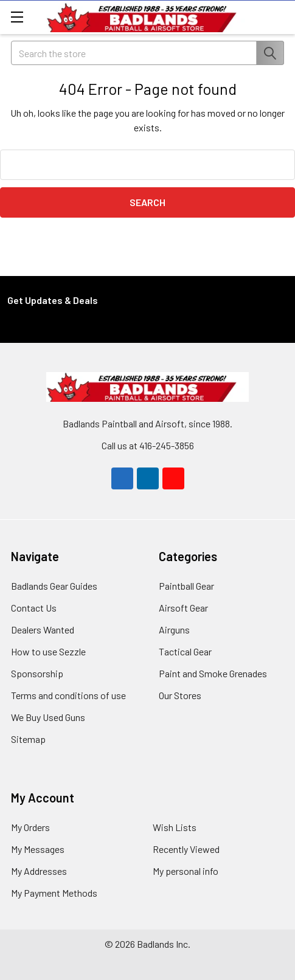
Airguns (174, 630)
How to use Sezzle (48, 651)
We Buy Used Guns (48, 717)
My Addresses (39, 871)
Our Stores (180, 695)
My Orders (30, 827)
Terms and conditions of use (68, 695)
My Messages (38, 849)
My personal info (186, 871)
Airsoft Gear (183, 608)
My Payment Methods (54, 893)
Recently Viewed (186, 849)
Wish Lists (175, 827)
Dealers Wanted (43, 630)
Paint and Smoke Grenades (213, 673)
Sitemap (28, 739)
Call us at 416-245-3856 (148, 445)
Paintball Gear (186, 586)
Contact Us (34, 608)
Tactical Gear (185, 651)
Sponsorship (37, 673)
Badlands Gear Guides (54, 586)
